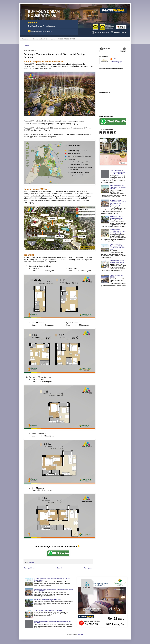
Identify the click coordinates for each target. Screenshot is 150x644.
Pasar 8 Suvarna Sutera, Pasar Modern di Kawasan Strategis (118, 187)
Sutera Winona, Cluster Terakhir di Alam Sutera (117, 261)
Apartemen (26, 39)
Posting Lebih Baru (30, 568)
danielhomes (116, 59)
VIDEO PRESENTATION (67, 39)
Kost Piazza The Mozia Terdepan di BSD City (117, 217)
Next (124, 49)
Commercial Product (40, 39)
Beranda (60, 568)
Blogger (81, 634)
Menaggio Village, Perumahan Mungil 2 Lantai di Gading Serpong (118, 231)
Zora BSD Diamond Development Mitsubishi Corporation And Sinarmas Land (118, 247)
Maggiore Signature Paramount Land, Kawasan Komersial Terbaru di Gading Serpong (118, 203)
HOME (27, 45)
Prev (102, 49)
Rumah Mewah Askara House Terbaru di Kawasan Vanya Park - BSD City (118, 172)
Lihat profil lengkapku (116, 62)
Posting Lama (88, 568)
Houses (53, 39)
